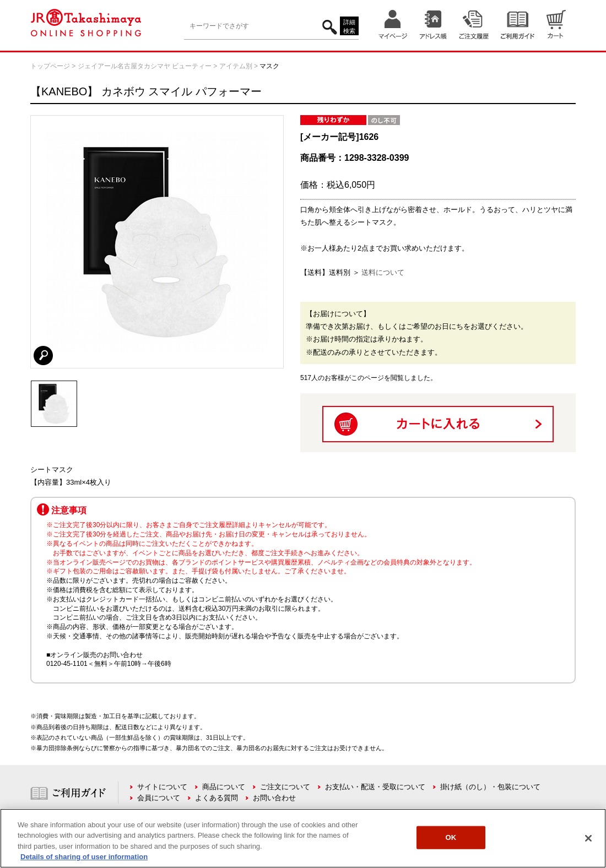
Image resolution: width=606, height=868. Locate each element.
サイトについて (162, 787)
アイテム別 (236, 66)
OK (451, 837)
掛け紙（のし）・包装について (490, 787)
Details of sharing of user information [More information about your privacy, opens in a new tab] (84, 857)
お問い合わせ (274, 798)
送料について (383, 272)
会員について (159, 798)
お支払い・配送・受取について (375, 787)
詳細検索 (349, 27)
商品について (224, 787)
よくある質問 (217, 798)
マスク (269, 66)
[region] (303, 838)
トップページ (50, 66)
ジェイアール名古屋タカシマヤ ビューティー (145, 66)
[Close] (588, 838)
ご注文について (285, 787)
